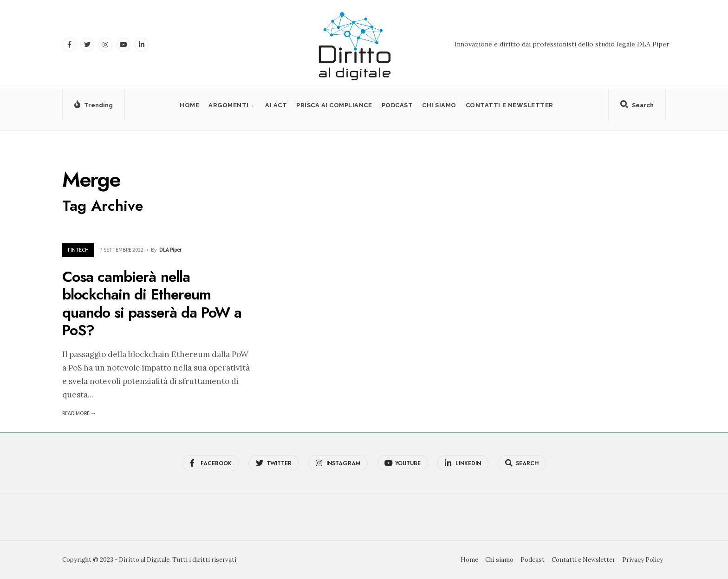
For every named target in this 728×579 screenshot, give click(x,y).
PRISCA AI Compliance (334, 105)
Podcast (397, 105)
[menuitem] (232, 105)
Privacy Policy (643, 560)
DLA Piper (170, 250)
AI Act (276, 105)
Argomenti (229, 105)
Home (189, 105)
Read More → (79, 413)
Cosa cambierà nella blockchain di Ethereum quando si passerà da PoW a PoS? (152, 303)
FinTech (78, 250)
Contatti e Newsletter (510, 105)
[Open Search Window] (637, 107)
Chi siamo (439, 105)
